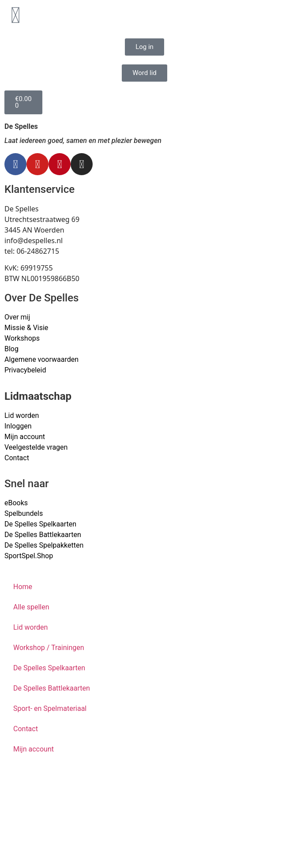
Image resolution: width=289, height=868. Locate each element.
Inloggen (18, 426)
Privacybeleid (25, 370)
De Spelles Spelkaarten (49, 668)
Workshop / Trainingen (49, 648)
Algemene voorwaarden (41, 359)
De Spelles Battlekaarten (52, 688)
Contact (17, 458)
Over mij (17, 317)
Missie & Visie (26, 328)
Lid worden (22, 415)
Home (23, 587)
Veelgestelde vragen (36, 447)
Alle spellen (31, 607)
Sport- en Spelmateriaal (50, 708)
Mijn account (25, 437)
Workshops (22, 338)
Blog (11, 349)
